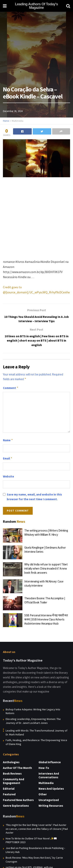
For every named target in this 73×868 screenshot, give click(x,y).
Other (43, 794)
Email (8, 458)
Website (8, 476)
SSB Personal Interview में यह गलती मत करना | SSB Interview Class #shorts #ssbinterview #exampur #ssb (46, 619)
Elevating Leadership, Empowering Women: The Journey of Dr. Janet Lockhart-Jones (33, 721)
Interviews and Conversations (49, 775)
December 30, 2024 (13, 111)
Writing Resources (51, 806)
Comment (11, 388)
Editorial (9, 789)
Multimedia (18, 121)
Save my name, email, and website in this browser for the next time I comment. (34, 497)
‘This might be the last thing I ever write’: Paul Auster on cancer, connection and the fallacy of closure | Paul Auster (37, 829)
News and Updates (51, 789)
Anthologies (11, 762)
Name (8, 440)
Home (6, 121)
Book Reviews (12, 774)
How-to (44, 768)
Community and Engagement (14, 781)
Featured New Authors (18, 800)
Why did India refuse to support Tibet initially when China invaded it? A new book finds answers (46, 568)
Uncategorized (49, 800)
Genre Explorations (16, 806)
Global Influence (50, 762)
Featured (9, 794)
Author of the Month (17, 768)
